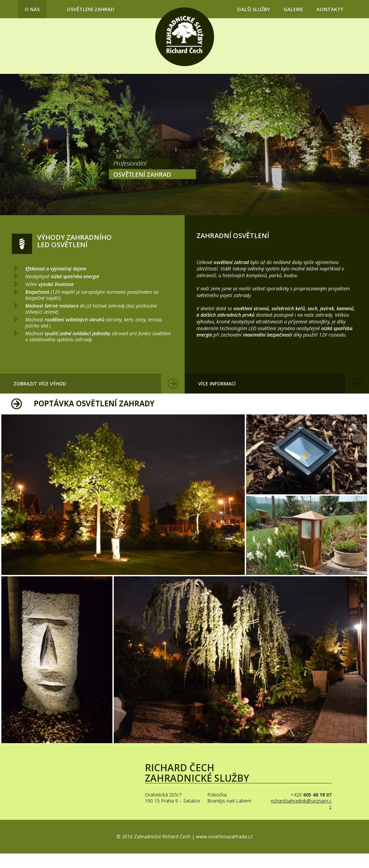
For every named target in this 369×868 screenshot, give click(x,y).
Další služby (254, 9)
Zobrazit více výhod (40, 384)
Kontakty (330, 9)
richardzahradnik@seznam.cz (301, 804)
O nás (32, 9)
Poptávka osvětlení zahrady (94, 403)
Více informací (217, 384)
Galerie (293, 9)
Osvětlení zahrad (91, 9)
